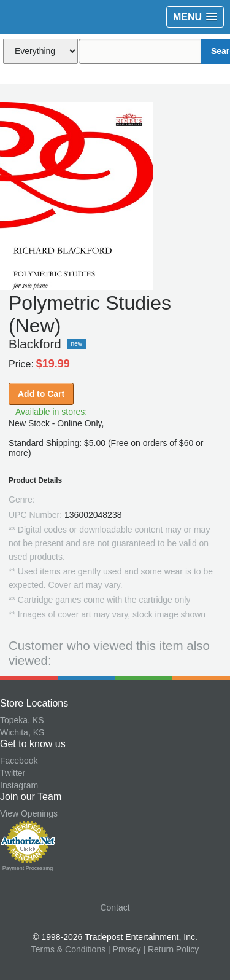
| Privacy (124, 949)
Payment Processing (28, 868)
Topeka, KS (22, 720)
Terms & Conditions (68, 949)
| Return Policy (171, 949)
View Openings (29, 813)
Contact (115, 907)
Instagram (19, 785)
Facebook (19, 761)
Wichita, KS (22, 732)
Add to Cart (41, 394)
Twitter (13, 773)
